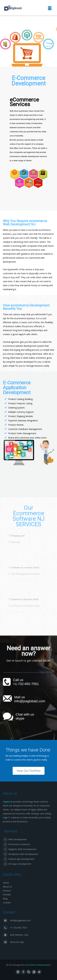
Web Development (18, 839)
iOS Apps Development (20, 864)
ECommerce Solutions (19, 844)
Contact (7, 903)
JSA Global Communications (38, 965)
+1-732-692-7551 (26, 684)
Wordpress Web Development (23, 854)
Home (6, 883)
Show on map (17, 942)
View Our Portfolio (29, 771)
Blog (5, 899)
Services (7, 891)
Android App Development (21, 859)
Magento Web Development (22, 849)
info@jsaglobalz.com (30, 701)
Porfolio (7, 895)
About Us (7, 887)
